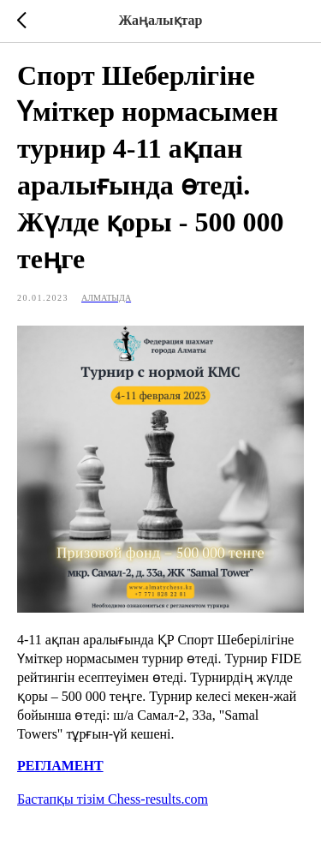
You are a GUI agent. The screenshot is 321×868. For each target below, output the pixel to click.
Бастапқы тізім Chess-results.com (113, 799)
